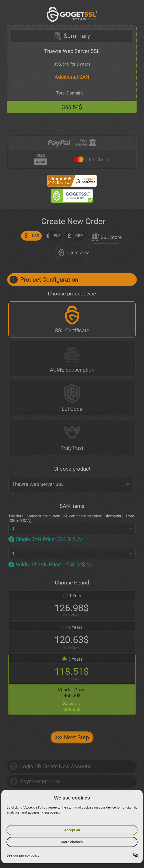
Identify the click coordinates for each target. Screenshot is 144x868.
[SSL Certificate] (72, 319)
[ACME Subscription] (72, 359)
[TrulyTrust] (72, 437)
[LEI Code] (72, 398)
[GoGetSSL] (72, 14)
